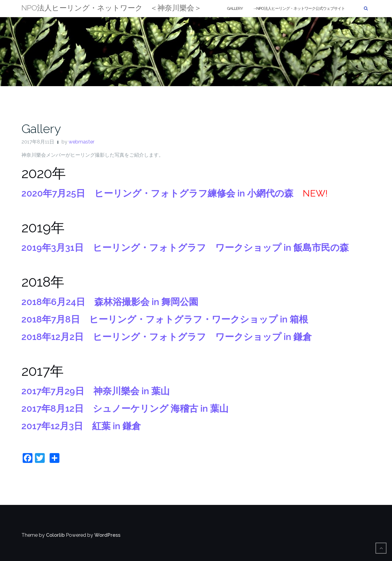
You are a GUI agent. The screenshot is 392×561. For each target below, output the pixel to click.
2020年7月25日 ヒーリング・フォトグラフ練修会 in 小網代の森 (157, 193)
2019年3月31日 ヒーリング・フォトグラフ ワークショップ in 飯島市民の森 (185, 248)
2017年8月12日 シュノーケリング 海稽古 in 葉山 (125, 408)
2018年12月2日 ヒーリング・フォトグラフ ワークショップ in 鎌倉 (167, 337)
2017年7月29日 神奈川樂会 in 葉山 (96, 391)
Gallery (235, 8)
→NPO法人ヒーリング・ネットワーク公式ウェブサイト (299, 8)
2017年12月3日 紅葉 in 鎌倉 (81, 426)
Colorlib (55, 535)
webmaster (81, 142)
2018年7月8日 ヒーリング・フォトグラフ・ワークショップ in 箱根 (165, 319)
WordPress (107, 535)
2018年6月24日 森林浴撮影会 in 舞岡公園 (110, 302)
